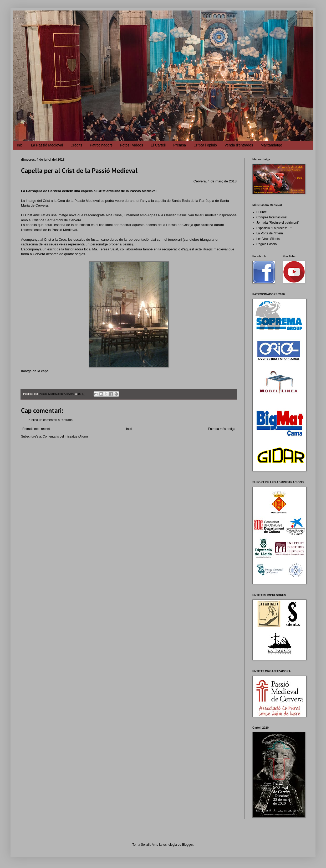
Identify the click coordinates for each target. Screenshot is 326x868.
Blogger (188, 845)
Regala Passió (266, 244)
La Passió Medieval (47, 145)
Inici (20, 145)
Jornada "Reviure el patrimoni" (278, 223)
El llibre (261, 212)
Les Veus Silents (268, 239)
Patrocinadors (101, 145)
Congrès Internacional (272, 217)
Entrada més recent (36, 429)
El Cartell (158, 145)
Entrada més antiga (222, 429)
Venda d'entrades (239, 145)
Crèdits (76, 145)
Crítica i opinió (205, 145)
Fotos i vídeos (132, 145)
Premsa (180, 145)
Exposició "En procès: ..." (274, 228)
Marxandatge (272, 145)
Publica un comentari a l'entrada (50, 420)
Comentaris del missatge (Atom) (65, 436)
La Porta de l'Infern (270, 233)
